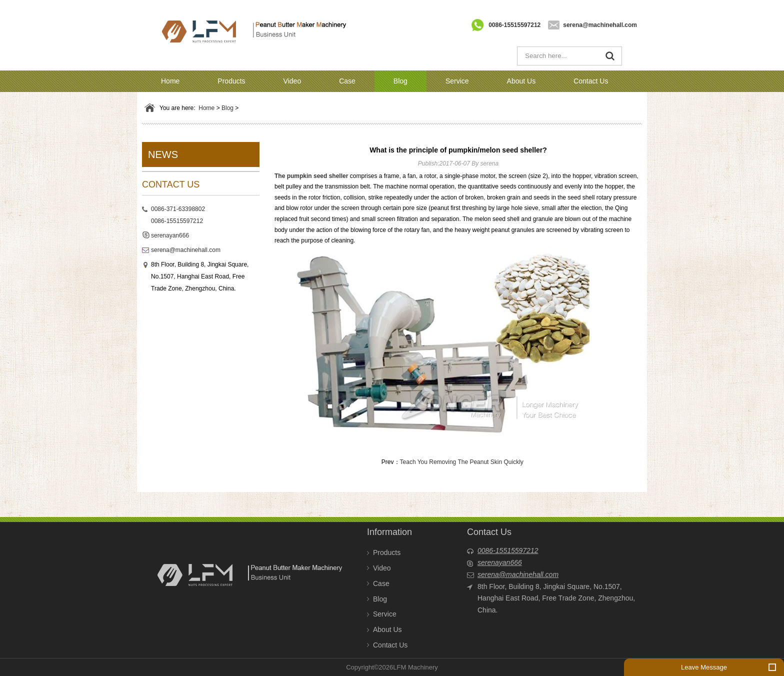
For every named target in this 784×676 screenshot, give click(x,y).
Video (292, 81)
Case (347, 81)
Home (170, 81)
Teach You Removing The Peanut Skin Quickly (462, 462)
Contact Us (591, 81)
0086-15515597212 (514, 25)
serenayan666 (170, 235)
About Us (521, 81)
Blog (400, 81)
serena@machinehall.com (600, 25)
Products (231, 81)
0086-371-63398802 (178, 209)
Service (457, 81)
